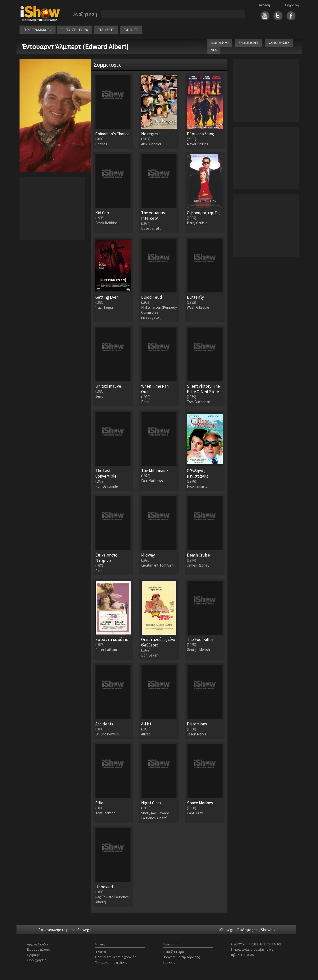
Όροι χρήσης (37, 960)
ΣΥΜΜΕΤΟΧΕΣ (248, 43)
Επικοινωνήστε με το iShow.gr (65, 930)
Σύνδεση (264, 5)
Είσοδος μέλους (39, 949)
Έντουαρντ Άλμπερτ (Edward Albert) (75, 47)
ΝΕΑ (214, 50)
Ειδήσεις (169, 962)
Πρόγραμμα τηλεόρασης (181, 957)
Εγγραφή (292, 5)
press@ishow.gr (263, 949)
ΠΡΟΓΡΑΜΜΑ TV (38, 30)
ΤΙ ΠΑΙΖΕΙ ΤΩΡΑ (75, 30)
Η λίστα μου (104, 952)
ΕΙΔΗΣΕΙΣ (106, 30)
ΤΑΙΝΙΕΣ (131, 30)
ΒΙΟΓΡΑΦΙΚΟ (220, 43)
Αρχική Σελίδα (38, 944)
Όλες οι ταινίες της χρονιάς (116, 957)
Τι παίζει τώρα (174, 952)
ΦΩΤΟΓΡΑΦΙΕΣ (279, 43)
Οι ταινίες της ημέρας (111, 962)
